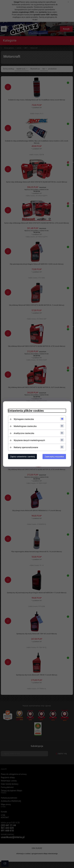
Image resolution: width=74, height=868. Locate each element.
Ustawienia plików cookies (26, 411)
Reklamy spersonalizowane (26, 447)
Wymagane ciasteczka (24, 419)
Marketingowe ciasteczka (25, 426)
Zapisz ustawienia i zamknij (22, 457)
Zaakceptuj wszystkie (54, 457)
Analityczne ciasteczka (24, 433)
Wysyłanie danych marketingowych (29, 440)
